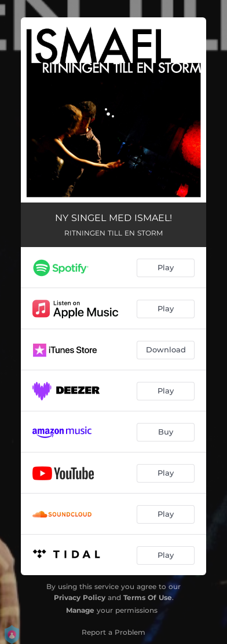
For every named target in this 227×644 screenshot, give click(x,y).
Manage (80, 610)
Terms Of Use (148, 597)
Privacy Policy (80, 597)
